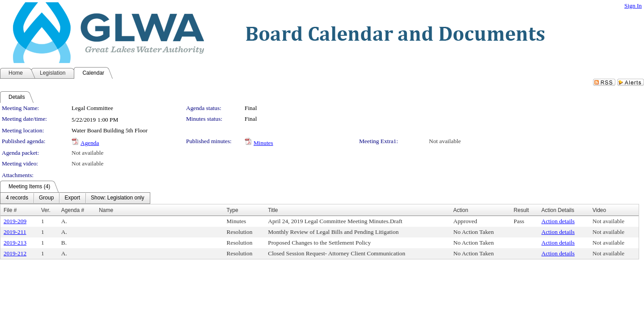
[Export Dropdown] (72, 198)
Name (106, 210)
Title (273, 210)
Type (233, 210)
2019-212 (15, 253)
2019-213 (15, 243)
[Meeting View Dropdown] (117, 198)
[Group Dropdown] (46, 198)
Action (461, 210)
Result (521, 210)
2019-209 (15, 221)
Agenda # (73, 210)
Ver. (46, 210)
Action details (558, 221)
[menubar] (75, 198)
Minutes (263, 143)
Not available (445, 141)
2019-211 (15, 232)
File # (10, 210)
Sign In (633, 6)
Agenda (90, 143)
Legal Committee (92, 108)
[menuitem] (17, 198)
